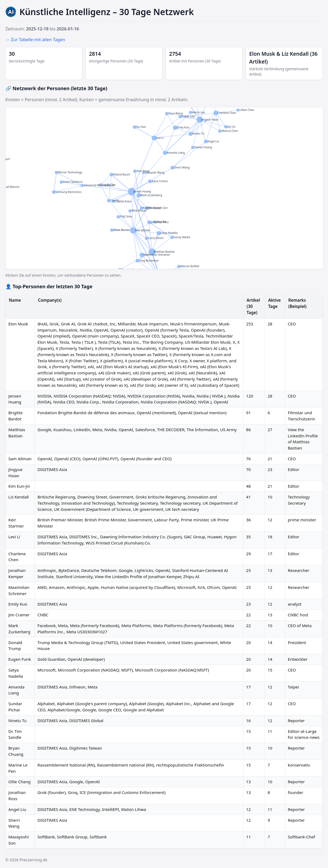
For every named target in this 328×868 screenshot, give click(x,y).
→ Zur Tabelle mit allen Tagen (35, 40)
